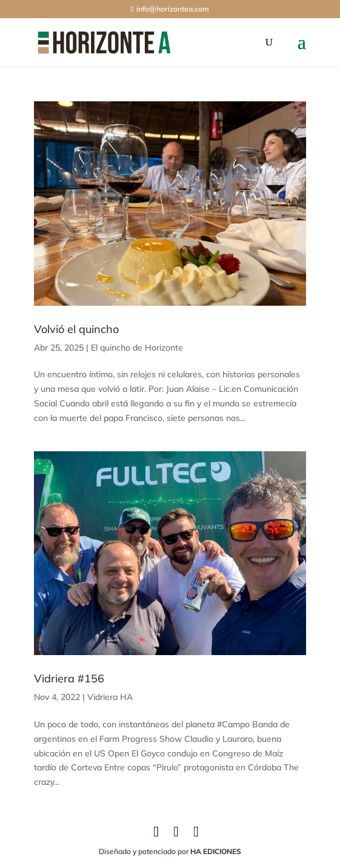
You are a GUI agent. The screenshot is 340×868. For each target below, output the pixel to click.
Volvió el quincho (76, 329)
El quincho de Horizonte (137, 348)
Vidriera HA (110, 697)
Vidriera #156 (69, 678)
